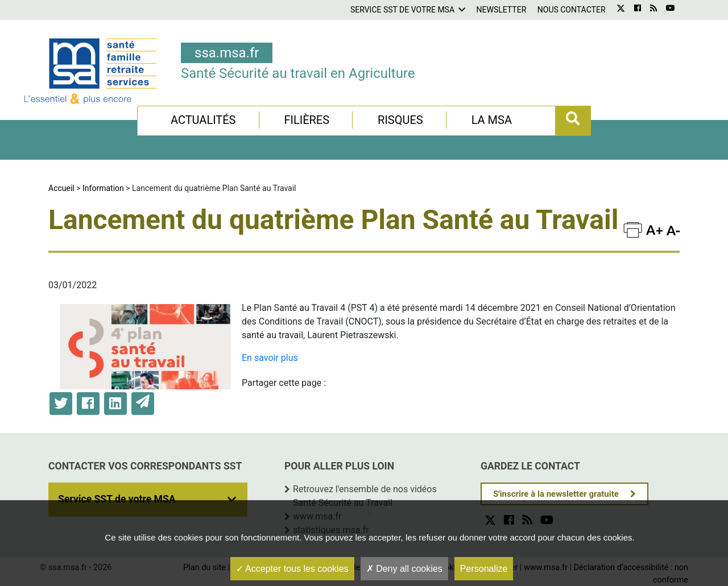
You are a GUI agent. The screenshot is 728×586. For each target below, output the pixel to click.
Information (103, 188)
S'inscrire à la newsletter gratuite (556, 494)
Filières (307, 120)
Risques (400, 120)
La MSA (492, 120)
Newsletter (502, 10)
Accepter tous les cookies (292, 569)
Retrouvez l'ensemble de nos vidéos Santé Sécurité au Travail (365, 496)
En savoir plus (270, 358)
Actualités (203, 120)
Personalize (484, 569)
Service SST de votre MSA (402, 10)
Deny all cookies (404, 569)
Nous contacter (572, 10)
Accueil (61, 188)
